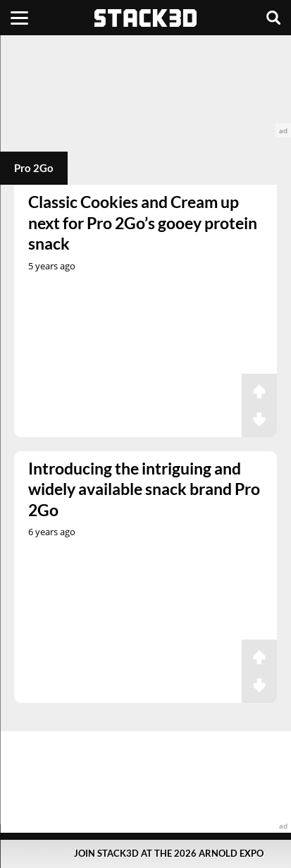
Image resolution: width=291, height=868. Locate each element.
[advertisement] (145, 86)
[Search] (273, 18)
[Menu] (19, 18)
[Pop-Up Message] (145, 854)
